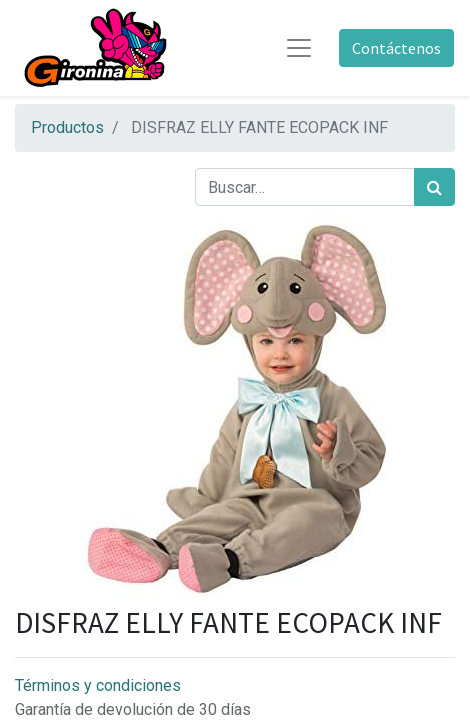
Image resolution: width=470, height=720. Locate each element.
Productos (67, 127)
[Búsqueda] (434, 187)
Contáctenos (396, 48)
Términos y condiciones (98, 685)
